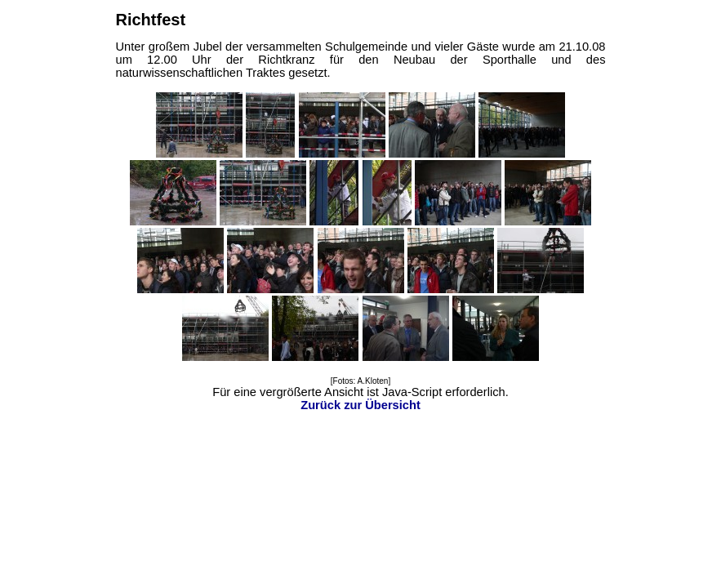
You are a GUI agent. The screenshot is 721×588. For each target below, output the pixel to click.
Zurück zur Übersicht (360, 405)
